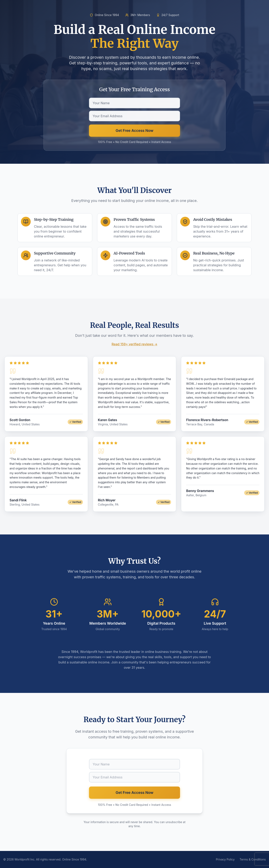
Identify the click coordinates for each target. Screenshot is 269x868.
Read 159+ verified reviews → (134, 344)
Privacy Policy (225, 859)
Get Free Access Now (134, 131)
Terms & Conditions (253, 859)
